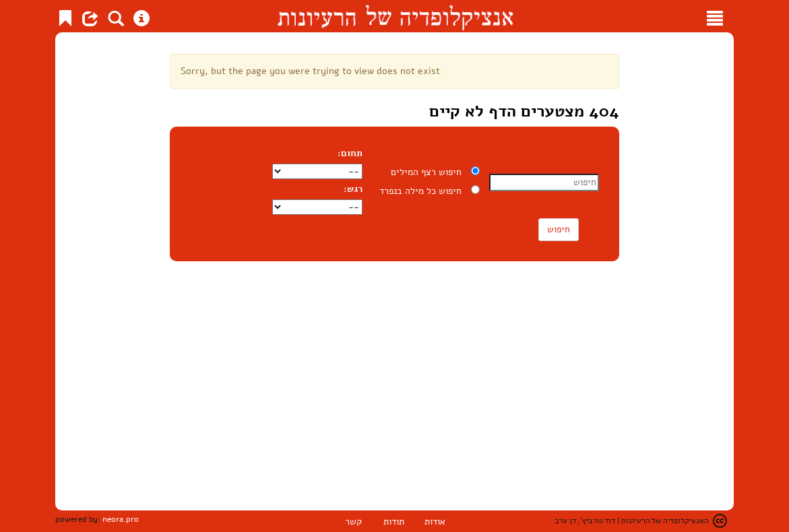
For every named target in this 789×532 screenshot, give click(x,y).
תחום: (352, 153)
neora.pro (121, 519)
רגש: (353, 189)
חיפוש (559, 229)
